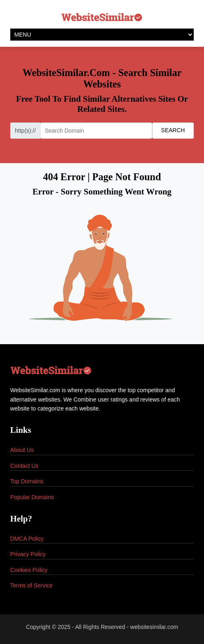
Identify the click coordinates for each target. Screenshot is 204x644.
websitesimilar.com (154, 627)
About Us (22, 450)
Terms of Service (31, 585)
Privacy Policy (28, 554)
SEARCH (173, 130)
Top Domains (27, 481)
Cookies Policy (29, 570)
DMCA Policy (27, 539)
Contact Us (24, 466)
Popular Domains (32, 497)
